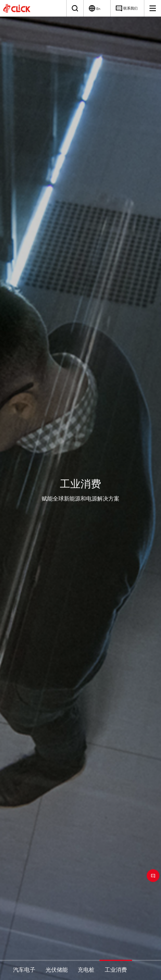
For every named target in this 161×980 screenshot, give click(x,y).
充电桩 (86, 970)
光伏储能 (57, 970)
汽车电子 (24, 970)
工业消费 (116, 970)
